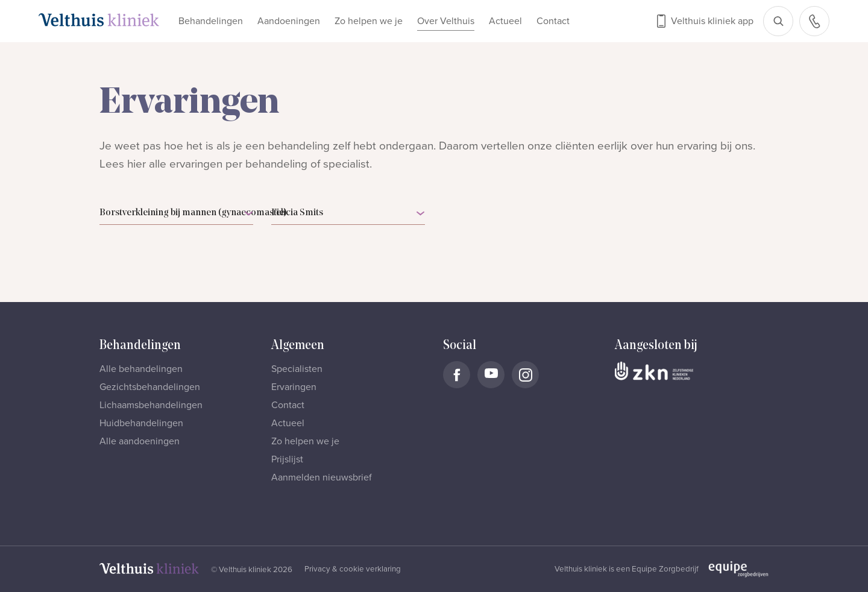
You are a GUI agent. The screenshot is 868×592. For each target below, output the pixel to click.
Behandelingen (211, 21)
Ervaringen (294, 387)
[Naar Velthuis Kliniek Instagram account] (525, 375)
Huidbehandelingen (141, 423)
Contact (553, 21)
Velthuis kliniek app (712, 21)
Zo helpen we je (369, 21)
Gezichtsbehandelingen (150, 387)
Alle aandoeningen (140, 441)
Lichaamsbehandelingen (151, 405)
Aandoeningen (289, 21)
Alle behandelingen (141, 369)
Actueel (505, 21)
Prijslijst (287, 459)
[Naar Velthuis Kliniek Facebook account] (457, 375)
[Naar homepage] (99, 20)
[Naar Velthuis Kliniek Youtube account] (491, 375)
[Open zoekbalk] (778, 21)
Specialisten (297, 369)
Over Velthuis (446, 21)
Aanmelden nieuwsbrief (322, 477)
